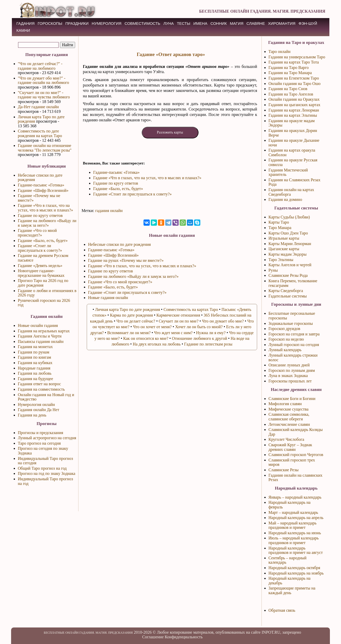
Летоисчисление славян (289, 424)
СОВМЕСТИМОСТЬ (142, 23)
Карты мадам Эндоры (288, 254)
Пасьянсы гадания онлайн (41, 341)
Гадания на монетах (35, 347)
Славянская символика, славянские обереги (289, 417)
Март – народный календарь (293, 512)
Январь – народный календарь (295, 497)
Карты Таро (279, 222)
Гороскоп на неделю (286, 339)
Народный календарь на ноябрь (296, 573)
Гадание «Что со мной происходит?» (37, 233)
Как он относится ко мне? (146, 338)
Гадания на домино (285, 199)
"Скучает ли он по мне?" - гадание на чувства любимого (44, 95)
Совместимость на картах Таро (191, 309)
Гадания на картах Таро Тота (294, 62)
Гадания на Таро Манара (290, 73)
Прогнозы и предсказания (41, 433)
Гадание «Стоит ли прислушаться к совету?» (40, 248)
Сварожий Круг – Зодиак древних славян (290, 447)
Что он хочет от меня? (152, 327)
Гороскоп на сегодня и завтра (294, 334)
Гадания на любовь (35, 373)
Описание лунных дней (289, 365)
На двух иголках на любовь (157, 344)
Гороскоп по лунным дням (292, 370)
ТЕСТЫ (184, 23)
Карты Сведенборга (286, 291)
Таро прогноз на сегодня (39, 443)
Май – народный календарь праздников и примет (292, 525)
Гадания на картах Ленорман (294, 110)
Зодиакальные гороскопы (291, 323)
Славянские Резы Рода (288, 275)
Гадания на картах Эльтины (293, 115)
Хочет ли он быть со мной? (199, 327)
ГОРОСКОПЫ (50, 23)
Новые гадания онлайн (108, 298)
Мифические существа (288, 409)
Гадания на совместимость (41, 389)
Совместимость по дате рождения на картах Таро (40, 133)
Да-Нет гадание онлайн (38, 107)
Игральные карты (284, 238)
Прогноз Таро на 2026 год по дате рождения (43, 283)
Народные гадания (34, 368)
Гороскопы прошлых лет (290, 381)
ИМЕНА (200, 23)
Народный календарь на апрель (296, 518)
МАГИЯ (237, 23)
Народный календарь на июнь (295, 533)
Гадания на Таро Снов (288, 89)
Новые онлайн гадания (38, 325)
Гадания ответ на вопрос (39, 384)
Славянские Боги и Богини (292, 399)
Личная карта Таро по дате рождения (128, 309)
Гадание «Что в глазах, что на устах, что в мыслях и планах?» (45, 208)
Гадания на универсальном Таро (297, 57)
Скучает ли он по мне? (179, 321)
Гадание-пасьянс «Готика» (41, 185)
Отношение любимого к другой (200, 338)
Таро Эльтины (281, 260)
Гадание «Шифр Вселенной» (43, 190)
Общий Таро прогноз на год (42, 468)
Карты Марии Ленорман (290, 244)
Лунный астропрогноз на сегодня (47, 438)
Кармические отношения (178, 315)
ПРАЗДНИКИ (77, 23)
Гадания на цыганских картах (294, 105)
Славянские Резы (284, 470)
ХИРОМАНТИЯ (282, 23)
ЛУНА (169, 23)
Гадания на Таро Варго (289, 68)
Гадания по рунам (34, 352)
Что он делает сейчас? (136, 321)
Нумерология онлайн (36, 405)
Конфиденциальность (184, 637)
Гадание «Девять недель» (40, 266)
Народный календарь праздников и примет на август (296, 550)
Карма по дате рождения (131, 315)
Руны (273, 270)
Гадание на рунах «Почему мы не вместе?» (126, 260)
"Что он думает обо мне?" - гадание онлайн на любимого (43, 80)
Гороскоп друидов (284, 329)
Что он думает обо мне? (223, 321)
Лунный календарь (285, 350)
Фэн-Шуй (308, 23)
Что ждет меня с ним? (173, 333)
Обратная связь (282, 610)
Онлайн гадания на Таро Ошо (295, 84)
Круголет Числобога (286, 439)
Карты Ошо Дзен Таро (288, 233)
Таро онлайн (279, 52)
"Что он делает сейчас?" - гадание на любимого (40, 66)
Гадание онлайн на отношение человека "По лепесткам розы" (45, 148)
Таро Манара (280, 228)
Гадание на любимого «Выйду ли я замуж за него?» (47, 223)
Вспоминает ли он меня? (129, 333)
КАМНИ (23, 30)
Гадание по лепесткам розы (208, 344)
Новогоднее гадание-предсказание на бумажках (41, 273)
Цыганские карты (284, 249)
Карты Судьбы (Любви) (289, 217)
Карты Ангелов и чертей (290, 265)
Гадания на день (32, 415)
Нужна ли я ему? (211, 333)
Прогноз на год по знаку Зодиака (47, 473)
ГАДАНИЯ (26, 23)
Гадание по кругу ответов (40, 215)
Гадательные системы (288, 296)
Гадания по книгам (34, 357)
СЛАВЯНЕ (256, 23)
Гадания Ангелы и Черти (40, 336)
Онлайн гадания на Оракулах (294, 99)
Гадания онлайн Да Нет (38, 410)
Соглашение (153, 637)
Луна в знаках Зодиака (288, 376)
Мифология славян (285, 404)
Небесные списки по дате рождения (119, 244)
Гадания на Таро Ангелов (291, 94)
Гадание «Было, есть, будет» (43, 241)
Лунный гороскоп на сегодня (294, 345)
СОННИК (219, 23)
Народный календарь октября (294, 568)
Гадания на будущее (35, 379)
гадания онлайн (109, 211)
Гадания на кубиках (35, 363)
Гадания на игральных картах (44, 331)
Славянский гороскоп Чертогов (296, 455)
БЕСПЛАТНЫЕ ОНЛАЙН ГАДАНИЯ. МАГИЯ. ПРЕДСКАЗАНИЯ (262, 11)
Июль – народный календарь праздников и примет (294, 540)
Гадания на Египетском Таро (294, 78)
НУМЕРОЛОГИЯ (106, 23)
